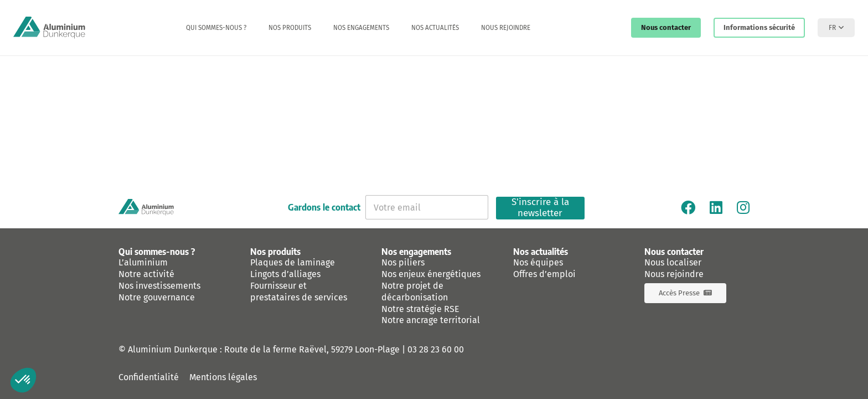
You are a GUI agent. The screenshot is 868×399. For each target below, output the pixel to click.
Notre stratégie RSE (420, 309)
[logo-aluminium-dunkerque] (49, 28)
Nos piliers (403, 262)
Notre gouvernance (157, 297)
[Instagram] (743, 207)
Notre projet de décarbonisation (415, 291)
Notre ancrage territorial (431, 320)
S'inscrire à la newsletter (540, 208)
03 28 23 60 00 (436, 349)
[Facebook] (688, 207)
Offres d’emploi (544, 274)
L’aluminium (143, 262)
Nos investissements (159, 286)
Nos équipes (538, 262)
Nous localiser (673, 262)
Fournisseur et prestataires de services (299, 291)
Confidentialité (149, 377)
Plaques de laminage (293, 262)
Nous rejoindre (674, 274)
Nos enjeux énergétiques (431, 274)
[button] (836, 28)
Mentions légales (223, 377)
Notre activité (146, 274)
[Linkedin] (716, 207)
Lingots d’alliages (285, 274)
